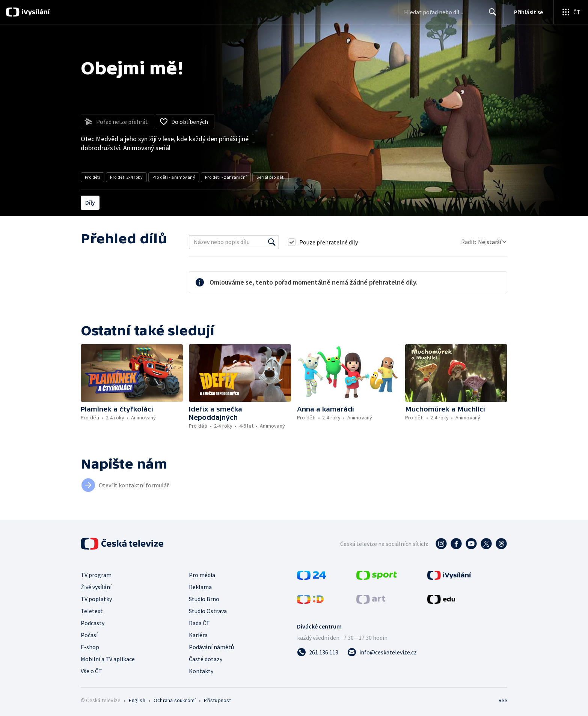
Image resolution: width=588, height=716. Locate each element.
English (137, 700)
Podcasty (93, 623)
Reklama (200, 587)
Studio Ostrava (208, 611)
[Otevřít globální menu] (571, 12)
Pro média (202, 575)
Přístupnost (217, 700)
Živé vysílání (96, 587)
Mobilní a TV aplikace (108, 659)
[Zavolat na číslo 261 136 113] (318, 652)
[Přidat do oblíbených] (185, 122)
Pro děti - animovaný (174, 177)
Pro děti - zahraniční (226, 177)
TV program (96, 575)
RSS (503, 700)
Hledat (491, 15)
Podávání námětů (211, 647)
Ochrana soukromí (175, 700)
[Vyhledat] (272, 242)
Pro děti (93, 177)
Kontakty (201, 671)
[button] (132, 373)
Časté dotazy (206, 659)
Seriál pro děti (271, 177)
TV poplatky (96, 599)
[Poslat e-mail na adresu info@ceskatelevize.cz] (382, 652)
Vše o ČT (91, 671)
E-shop (90, 647)
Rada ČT (199, 623)
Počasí (89, 635)
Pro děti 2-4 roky (126, 177)
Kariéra (198, 635)
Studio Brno (204, 599)
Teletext (92, 611)
